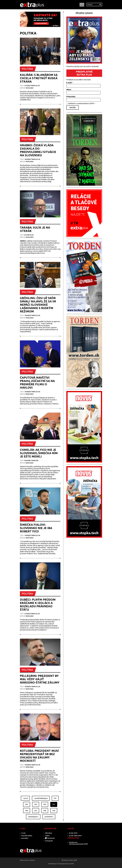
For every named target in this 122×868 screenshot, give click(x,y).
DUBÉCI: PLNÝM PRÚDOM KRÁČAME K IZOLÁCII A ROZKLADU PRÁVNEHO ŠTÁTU (38, 605)
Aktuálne (49, 833)
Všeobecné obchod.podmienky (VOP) (78, 843)
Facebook (51, 838)
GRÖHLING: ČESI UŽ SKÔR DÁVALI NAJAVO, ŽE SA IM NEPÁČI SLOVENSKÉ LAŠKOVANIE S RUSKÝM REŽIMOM (38, 305)
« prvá (25, 798)
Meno (69, 90)
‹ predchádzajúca (41, 798)
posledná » (49, 817)
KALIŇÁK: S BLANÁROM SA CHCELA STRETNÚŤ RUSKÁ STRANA (39, 78)
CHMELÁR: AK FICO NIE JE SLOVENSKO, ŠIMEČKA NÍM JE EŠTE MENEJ (39, 453)
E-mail (70, 83)
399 (54, 811)
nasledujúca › (33, 817)
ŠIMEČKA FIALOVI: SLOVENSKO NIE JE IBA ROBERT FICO (36, 528)
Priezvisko (71, 97)
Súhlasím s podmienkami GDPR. (82, 103)
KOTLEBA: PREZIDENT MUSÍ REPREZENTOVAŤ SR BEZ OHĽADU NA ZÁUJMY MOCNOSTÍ (39, 756)
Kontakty (25, 838)
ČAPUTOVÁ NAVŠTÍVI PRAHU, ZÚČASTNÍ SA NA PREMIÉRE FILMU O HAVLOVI (37, 383)
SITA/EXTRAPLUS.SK (32, 86)
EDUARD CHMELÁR (31, 460)
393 (36, 804)
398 (45, 811)
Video (47, 836)
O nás (23, 833)
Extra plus (29, 235)
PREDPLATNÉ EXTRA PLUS (84, 73)
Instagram (49, 841)
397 (36, 811)
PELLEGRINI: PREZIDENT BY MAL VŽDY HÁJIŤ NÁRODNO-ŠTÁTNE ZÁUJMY (40, 679)
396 (27, 811)
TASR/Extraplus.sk (32, 159)
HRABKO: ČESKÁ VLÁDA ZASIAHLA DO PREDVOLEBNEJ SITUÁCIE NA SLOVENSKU (38, 150)
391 (55, 798)
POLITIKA (27, 69)
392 (27, 804)
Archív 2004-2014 (75, 836)
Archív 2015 (73, 833)
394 (45, 804)
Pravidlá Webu (27, 836)
